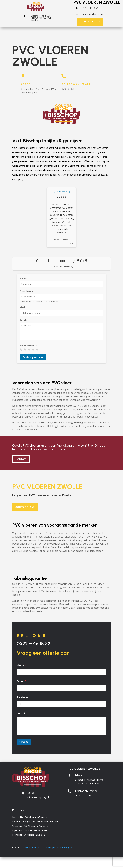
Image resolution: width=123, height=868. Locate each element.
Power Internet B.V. (32, 847)
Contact (21, 459)
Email (31, 793)
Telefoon (22, 697)
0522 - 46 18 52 (90, 8)
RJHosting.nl (49, 847)
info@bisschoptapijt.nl (93, 14)
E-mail (21, 681)
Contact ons (90, 22)
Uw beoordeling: (29, 345)
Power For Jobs (65, 847)
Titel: (23, 307)
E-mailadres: (27, 291)
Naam (21, 665)
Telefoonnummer (76, 84)
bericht (21, 713)
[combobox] (20, 704)
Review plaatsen (33, 357)
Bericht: (24, 320)
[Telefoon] (61, 704)
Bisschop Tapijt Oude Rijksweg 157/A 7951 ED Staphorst (43, 18)
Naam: (23, 278)
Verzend (24, 742)
